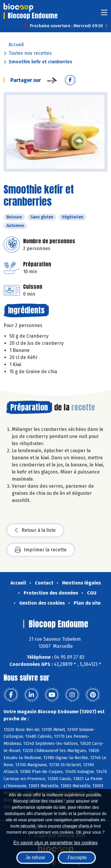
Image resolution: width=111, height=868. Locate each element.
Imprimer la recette (41, 550)
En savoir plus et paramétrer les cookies (55, 843)
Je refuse (35, 857)
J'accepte (77, 857)
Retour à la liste (35, 530)
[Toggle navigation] (104, 14)
